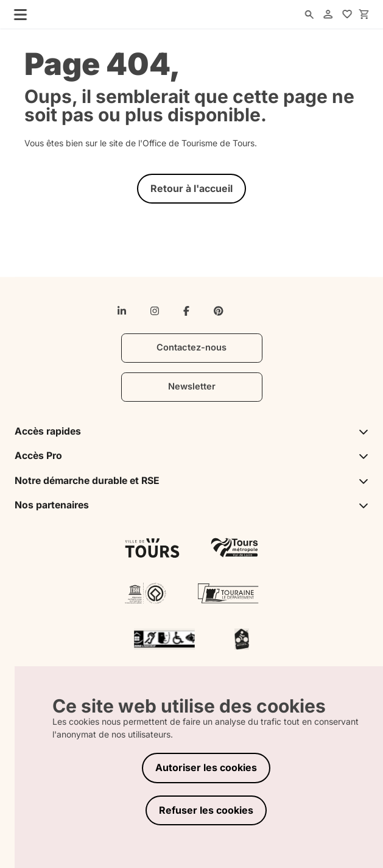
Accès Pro (192, 456)
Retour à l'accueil (191, 188)
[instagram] (155, 311)
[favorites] (347, 15)
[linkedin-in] (122, 311)
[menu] (17, 14)
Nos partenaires (192, 505)
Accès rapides (192, 431)
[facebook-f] (186, 311)
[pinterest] (219, 311)
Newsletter (192, 386)
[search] (309, 15)
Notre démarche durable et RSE (192, 481)
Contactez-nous (191, 347)
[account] (328, 15)
